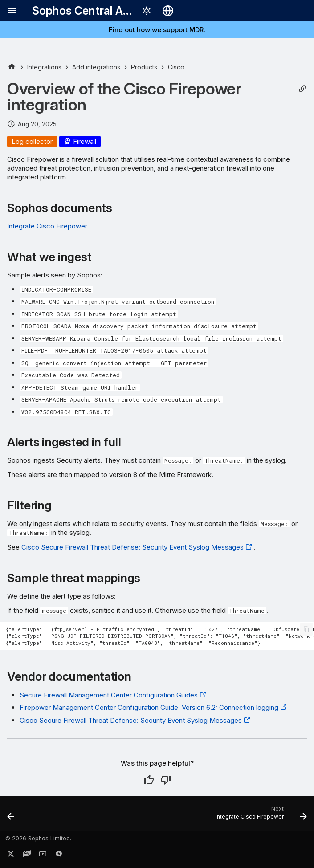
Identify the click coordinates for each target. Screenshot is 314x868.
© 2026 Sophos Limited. (38, 838)
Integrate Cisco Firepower (47, 226)
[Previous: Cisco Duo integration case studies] (12, 816)
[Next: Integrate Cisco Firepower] (259, 816)
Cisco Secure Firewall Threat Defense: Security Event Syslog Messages (133, 547)
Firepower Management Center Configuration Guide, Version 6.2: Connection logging (149, 707)
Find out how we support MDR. (157, 30)
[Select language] (168, 11)
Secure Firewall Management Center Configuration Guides (109, 695)
